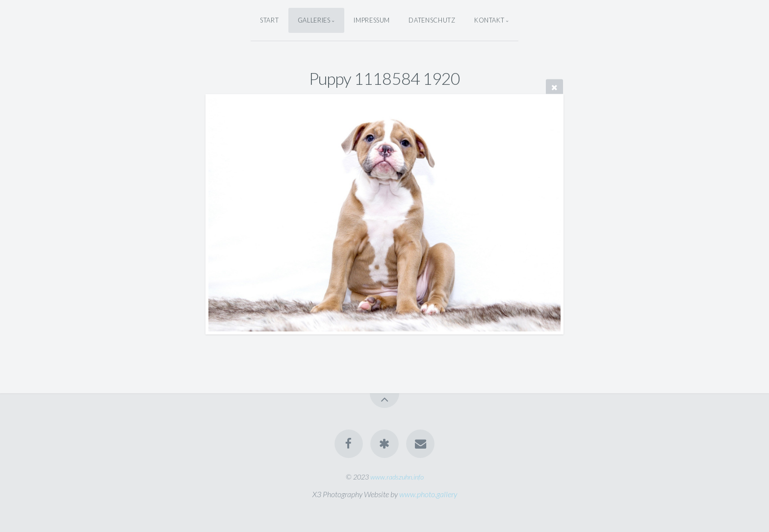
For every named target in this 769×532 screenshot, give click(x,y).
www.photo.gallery (428, 494)
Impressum (372, 20)
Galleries (314, 20)
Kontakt (489, 20)
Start (269, 20)
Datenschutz (432, 20)
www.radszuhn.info (397, 477)
